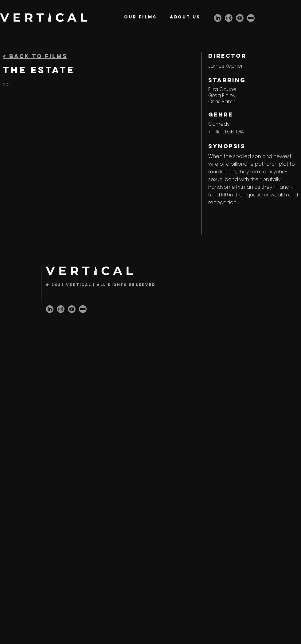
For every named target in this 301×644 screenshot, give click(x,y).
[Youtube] (240, 18)
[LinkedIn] (218, 18)
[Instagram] (229, 18)
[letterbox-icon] (251, 18)
